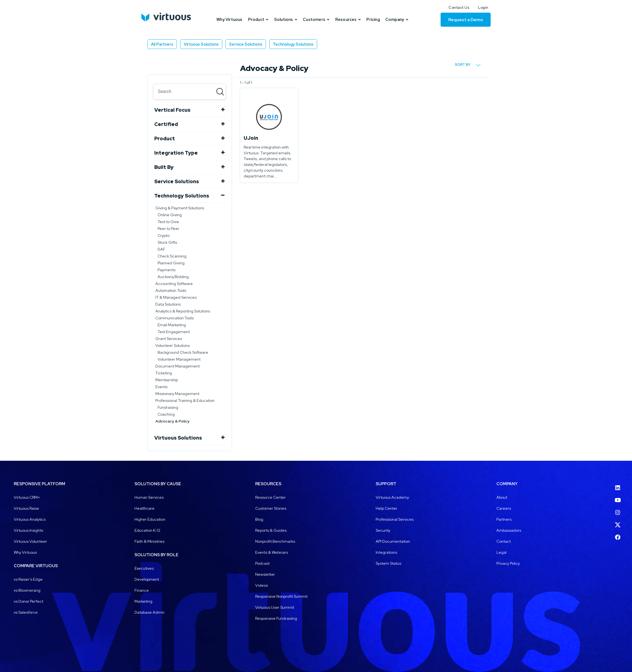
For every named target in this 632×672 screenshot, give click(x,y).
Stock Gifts (167, 242)
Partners (504, 519)
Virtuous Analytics (30, 519)
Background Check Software (183, 352)
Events (161, 387)
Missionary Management (177, 394)
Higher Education (150, 519)
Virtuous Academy (392, 497)
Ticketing (164, 373)
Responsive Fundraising (276, 618)
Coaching (166, 414)
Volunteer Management (179, 359)
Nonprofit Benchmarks (275, 541)
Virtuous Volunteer (30, 541)
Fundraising (168, 407)
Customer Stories (271, 508)
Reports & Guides (271, 530)
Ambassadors (509, 530)
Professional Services (395, 519)
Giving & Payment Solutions (180, 208)
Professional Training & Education (185, 401)
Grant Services (169, 339)
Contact (504, 541)
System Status (388, 563)
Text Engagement (174, 332)
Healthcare (145, 508)
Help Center (387, 508)
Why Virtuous (25, 552)
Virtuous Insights (28, 530)
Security (383, 530)
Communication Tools (175, 318)
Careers (504, 508)
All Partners (162, 44)
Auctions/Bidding (173, 277)
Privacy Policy (508, 563)
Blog (259, 519)
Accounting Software (174, 284)
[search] (190, 92)
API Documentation (393, 541)
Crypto (164, 235)
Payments (167, 270)
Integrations (386, 552)
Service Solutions (246, 44)
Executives (144, 568)
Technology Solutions (293, 44)
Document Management (178, 366)
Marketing (143, 601)
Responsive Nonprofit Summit (281, 596)
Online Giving (170, 215)
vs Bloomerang (27, 590)
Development (147, 579)
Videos (262, 585)
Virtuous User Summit (275, 607)
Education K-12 (147, 530)
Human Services (149, 497)
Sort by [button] (468, 65)
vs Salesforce (26, 612)
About (502, 497)
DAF (161, 249)
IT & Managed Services (176, 297)
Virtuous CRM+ (27, 497)
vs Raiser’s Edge (28, 579)
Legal (502, 552)
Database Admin (149, 612)
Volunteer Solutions (173, 345)
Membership (167, 380)
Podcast (262, 563)
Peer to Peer (168, 229)
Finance (142, 590)
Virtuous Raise (26, 508)
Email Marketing (172, 325)
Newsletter (265, 574)
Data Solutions (168, 304)
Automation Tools (171, 290)
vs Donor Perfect (28, 601)
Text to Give (168, 222)
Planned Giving (171, 263)
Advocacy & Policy (172, 421)
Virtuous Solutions (201, 44)
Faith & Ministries (149, 541)
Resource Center (270, 497)
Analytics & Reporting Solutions (183, 311)
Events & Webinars (272, 552)
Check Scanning (172, 256)
